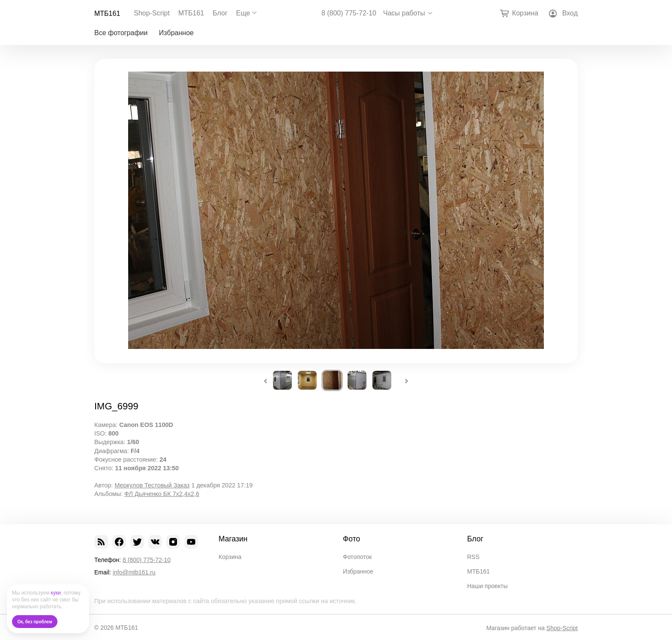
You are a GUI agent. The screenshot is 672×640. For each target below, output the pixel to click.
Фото (351, 539)
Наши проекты (487, 586)
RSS (473, 557)
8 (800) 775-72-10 (349, 13)
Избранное (176, 33)
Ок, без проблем (35, 622)
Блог (220, 13)
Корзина (230, 557)
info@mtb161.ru (134, 572)
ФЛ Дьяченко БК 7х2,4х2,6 (162, 494)
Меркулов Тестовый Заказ (152, 485)
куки (55, 593)
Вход (570, 13)
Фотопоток (357, 557)
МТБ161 (107, 14)
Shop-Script (152, 13)
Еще (243, 13)
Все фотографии (121, 33)
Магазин (233, 539)
